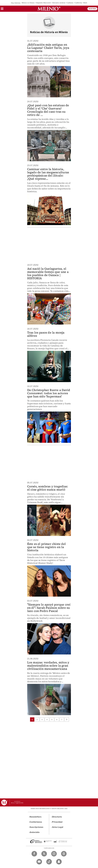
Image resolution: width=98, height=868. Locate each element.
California (78, 3)
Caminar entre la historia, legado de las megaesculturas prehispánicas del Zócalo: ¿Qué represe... (48, 174)
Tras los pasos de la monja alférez (46, 334)
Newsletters (36, 817)
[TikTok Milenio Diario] (49, 862)
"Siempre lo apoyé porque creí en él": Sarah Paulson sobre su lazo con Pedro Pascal (49, 608)
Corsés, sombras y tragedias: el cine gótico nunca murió (48, 488)
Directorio (57, 817)
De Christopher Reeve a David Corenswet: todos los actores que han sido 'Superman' (49, 393)
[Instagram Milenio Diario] (54, 854)
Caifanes (70, 3)
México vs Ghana (28, 3)
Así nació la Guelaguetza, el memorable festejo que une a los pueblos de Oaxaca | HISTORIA (48, 273)
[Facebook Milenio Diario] (34, 854)
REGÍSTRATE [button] (92, 9)
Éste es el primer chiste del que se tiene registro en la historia (47, 547)
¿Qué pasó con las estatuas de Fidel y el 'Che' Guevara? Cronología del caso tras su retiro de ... (48, 110)
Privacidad (57, 822)
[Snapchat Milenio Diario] (59, 862)
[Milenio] (49, 9)
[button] (2, 10)
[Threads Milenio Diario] (64, 854)
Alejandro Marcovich (43, 3)
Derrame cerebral (59, 3)
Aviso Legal (58, 827)
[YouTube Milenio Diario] (39, 862)
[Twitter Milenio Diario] (44, 854)
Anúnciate (35, 832)
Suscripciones (37, 827)
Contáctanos (36, 822)
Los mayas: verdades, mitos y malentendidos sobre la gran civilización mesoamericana (48, 666)
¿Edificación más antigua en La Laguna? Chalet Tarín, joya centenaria (48, 48)
